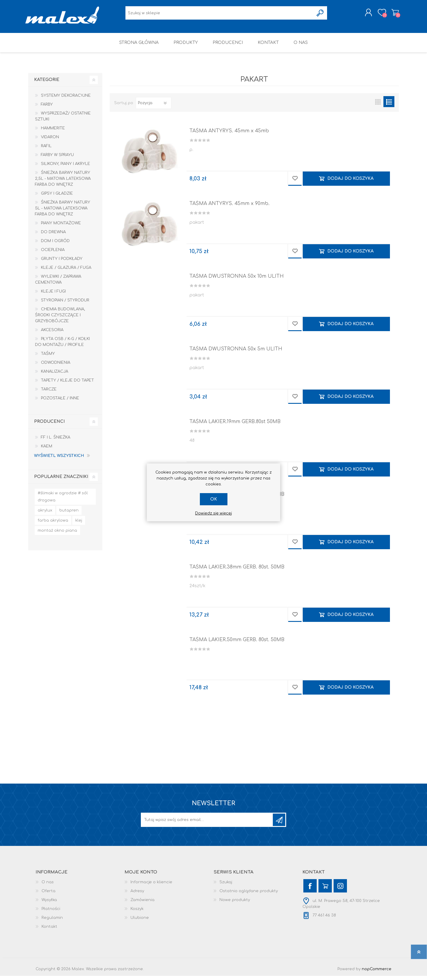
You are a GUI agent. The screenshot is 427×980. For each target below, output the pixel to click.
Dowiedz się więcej (213, 513)
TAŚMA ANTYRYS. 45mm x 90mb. (230, 208)
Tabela (378, 106)
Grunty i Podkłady (62, 263)
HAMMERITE (53, 132)
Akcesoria (52, 334)
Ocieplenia (53, 254)
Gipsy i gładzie (57, 198)
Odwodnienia (56, 367)
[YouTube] (325, 890)
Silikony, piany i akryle (66, 168)
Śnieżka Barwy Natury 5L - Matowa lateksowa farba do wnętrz (63, 212)
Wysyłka (49, 904)
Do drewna (53, 236)
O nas (48, 886)
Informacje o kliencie (151, 886)
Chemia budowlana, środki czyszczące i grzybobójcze (60, 319)
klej (79, 525)
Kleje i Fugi (53, 296)
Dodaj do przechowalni (295, 183)
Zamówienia (142, 904)
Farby (47, 109)
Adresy (137, 895)
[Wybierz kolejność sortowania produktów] (154, 107)
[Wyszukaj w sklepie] (220, 15)
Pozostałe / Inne (60, 402)
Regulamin (52, 922)
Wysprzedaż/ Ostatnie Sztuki (63, 120)
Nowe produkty (235, 904)
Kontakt (49, 931)
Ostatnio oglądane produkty (249, 895)
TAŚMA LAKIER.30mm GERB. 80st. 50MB (237, 498)
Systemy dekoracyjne (66, 100)
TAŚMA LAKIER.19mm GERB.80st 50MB (235, 426)
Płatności (51, 913)
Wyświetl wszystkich (59, 460)
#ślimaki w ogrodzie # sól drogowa (63, 501)
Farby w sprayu (57, 159)
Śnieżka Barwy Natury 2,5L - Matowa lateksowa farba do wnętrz (63, 183)
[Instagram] (340, 890)
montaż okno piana (57, 535)
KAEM (47, 450)
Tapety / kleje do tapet (67, 385)
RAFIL (46, 150)
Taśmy (48, 358)
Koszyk (392, 15)
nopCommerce (377, 973)
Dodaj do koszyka (350, 183)
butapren (69, 514)
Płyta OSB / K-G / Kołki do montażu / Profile (62, 346)
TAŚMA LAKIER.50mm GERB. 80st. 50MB (237, 644)
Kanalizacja (55, 376)
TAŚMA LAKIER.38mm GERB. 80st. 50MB (237, 571)
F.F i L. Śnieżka (56, 441)
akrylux (45, 514)
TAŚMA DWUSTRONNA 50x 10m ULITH (237, 280)
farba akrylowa (53, 525)
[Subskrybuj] (207, 824)
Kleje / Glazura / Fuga (66, 272)
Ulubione (140, 922)
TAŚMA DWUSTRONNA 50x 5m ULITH (236, 353)
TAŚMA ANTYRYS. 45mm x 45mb (229, 135)
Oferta (48, 895)
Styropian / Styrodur (65, 304)
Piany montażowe (61, 227)
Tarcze (49, 393)
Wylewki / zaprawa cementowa (58, 284)
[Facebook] (310, 890)
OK (214, 499)
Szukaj (226, 886)
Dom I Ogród (55, 245)
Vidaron (50, 141)
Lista (389, 106)
